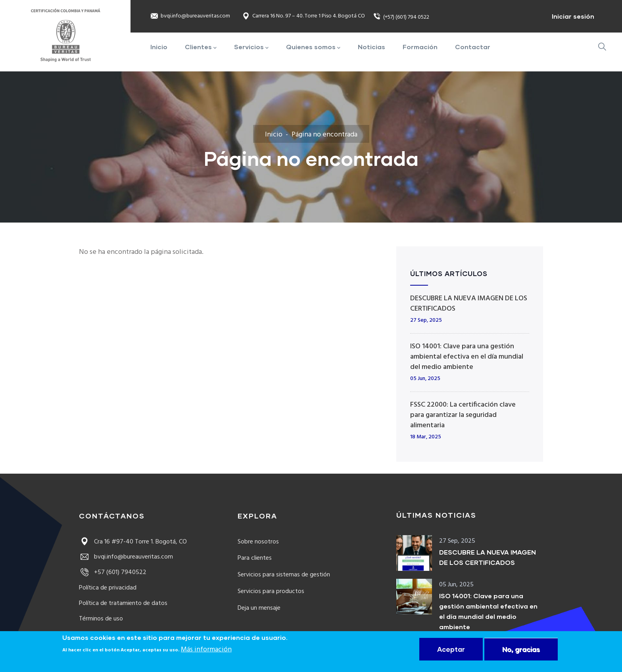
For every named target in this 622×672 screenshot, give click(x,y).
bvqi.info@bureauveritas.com (190, 16)
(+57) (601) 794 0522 (401, 17)
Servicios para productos (271, 591)
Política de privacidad (108, 588)
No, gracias (521, 649)
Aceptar (451, 649)
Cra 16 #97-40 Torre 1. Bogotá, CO (133, 542)
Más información (206, 650)
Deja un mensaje (259, 608)
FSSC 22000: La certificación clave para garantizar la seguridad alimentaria (463, 415)
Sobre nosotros (258, 542)
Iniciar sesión (573, 16)
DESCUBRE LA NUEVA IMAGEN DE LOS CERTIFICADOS (469, 304)
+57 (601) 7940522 (113, 572)
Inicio (274, 135)
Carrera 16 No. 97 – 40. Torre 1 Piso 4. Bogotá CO (303, 16)
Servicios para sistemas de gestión (284, 575)
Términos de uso (101, 619)
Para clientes (255, 558)
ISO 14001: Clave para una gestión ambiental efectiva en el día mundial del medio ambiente (467, 357)
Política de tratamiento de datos (123, 603)
